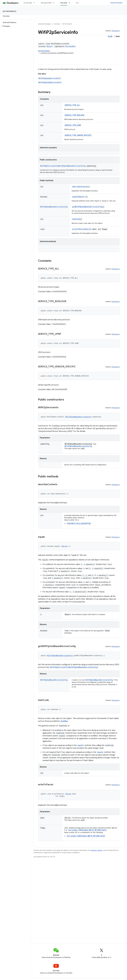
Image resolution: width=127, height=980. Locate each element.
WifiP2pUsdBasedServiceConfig (72, 166)
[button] (15, 26)
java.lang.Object (44, 51)
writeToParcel (79, 229)
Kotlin (110, 36)
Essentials (28, 3)
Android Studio (117, 3)
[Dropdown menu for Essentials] (35, 3)
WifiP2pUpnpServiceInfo (50, 78)
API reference (10, 11)
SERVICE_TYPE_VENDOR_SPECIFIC (78, 135)
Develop (57, 24)
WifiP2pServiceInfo (49, 166)
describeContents (80, 187)
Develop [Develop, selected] (64, 3)
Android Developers (45, 24)
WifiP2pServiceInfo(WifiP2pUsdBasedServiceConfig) (74, 667)
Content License (96, 850)
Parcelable (70, 46)
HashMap (64, 721)
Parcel (89, 229)
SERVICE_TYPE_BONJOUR (74, 115)
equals (75, 197)
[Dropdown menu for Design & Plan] (55, 3)
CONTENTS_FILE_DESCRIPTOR (79, 524)
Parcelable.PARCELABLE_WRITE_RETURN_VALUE (87, 830)
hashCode (76, 219)
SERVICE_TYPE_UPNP (73, 125)
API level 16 (116, 31)
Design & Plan (46, 3)
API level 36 (116, 408)
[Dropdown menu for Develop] (70, 3)
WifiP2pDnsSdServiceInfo (50, 82)
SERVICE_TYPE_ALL (72, 105)
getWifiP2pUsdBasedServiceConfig (87, 207)
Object (50, 46)
